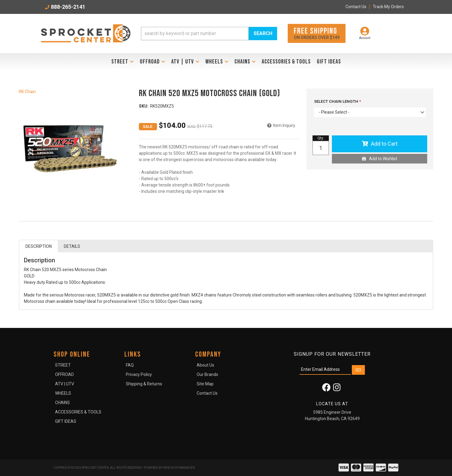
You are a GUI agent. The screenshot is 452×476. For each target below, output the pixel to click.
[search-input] (195, 34)
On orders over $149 (317, 33)
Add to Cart (384, 144)
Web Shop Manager (179, 468)
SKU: (144, 106)
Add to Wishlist (383, 159)
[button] (209, 34)
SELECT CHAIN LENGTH (337, 101)
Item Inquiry (284, 125)
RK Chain (27, 92)
